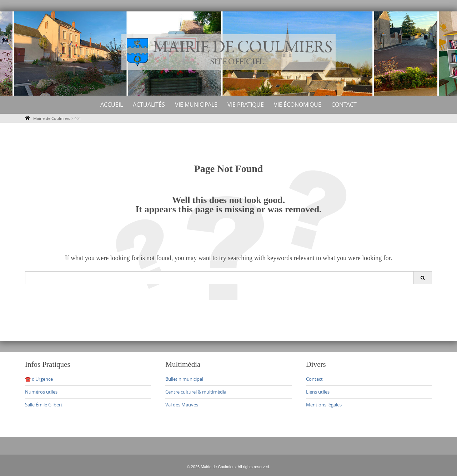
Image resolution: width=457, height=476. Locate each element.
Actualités (149, 105)
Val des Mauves (182, 405)
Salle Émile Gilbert (44, 405)
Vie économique (298, 105)
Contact (344, 105)
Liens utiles (318, 392)
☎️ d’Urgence (39, 379)
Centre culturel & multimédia (196, 392)
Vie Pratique (246, 105)
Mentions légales (324, 405)
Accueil (112, 105)
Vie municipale (196, 105)
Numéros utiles (41, 392)
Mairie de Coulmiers (52, 118)
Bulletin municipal (184, 379)
